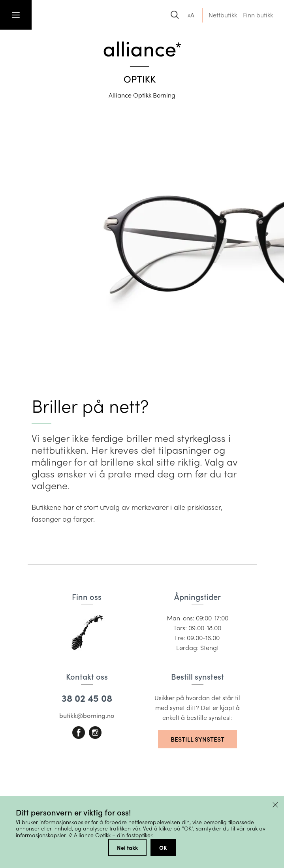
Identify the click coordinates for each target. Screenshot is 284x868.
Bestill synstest (197, 739)
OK (163, 847)
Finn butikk (258, 15)
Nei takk (127, 847)
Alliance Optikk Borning (142, 95)
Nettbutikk (223, 15)
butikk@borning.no (87, 715)
